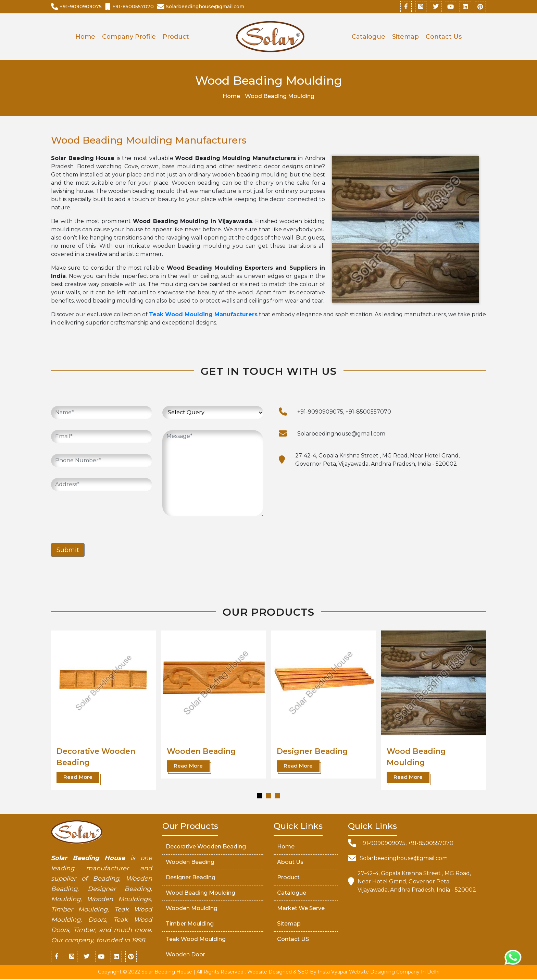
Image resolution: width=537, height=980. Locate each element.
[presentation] (103, 516)
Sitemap (405, 37)
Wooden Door (185, 955)
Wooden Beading (201, 752)
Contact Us (444, 37)
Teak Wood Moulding (196, 939)
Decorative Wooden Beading (206, 847)
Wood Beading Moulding (201, 893)
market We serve (301, 909)
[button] (260, 796)
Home (85, 37)
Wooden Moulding (192, 909)
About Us (290, 862)
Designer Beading (312, 752)
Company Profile (129, 37)
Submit (68, 550)
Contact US (293, 939)
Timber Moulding (190, 924)
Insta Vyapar (333, 973)
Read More (78, 778)
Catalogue (369, 37)
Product (176, 37)
